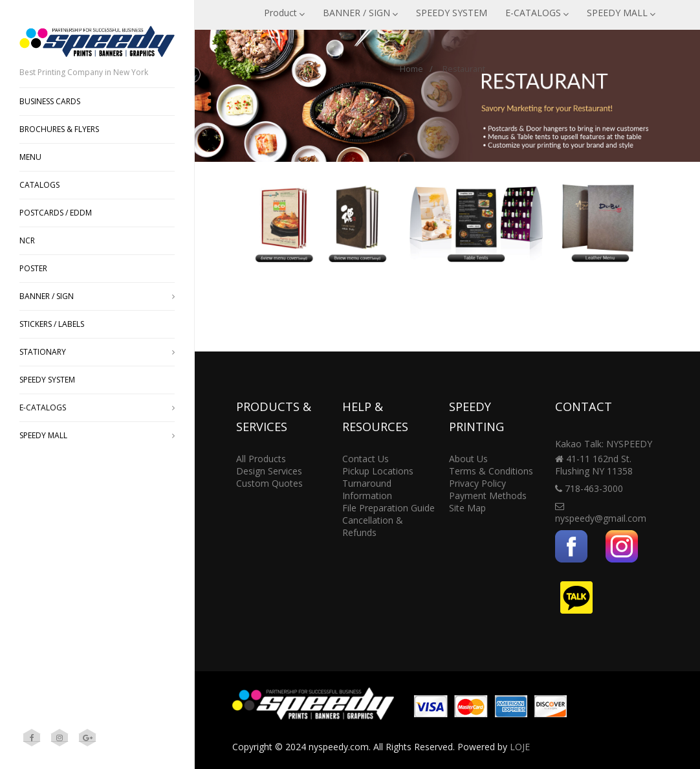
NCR (27, 240)
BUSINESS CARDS (50, 101)
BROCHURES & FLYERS (59, 129)
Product (284, 13)
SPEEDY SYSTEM (452, 13)
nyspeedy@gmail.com (601, 518)
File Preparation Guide (388, 508)
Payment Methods (488, 496)
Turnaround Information (367, 489)
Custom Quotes (269, 483)
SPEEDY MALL (621, 13)
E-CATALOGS (537, 13)
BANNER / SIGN (360, 13)
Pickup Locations (378, 471)
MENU (30, 157)
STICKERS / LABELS (52, 324)
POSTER (33, 268)
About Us (468, 459)
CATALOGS (39, 185)
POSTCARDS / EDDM (56, 213)
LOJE (520, 747)
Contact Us (366, 459)
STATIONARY (97, 352)
